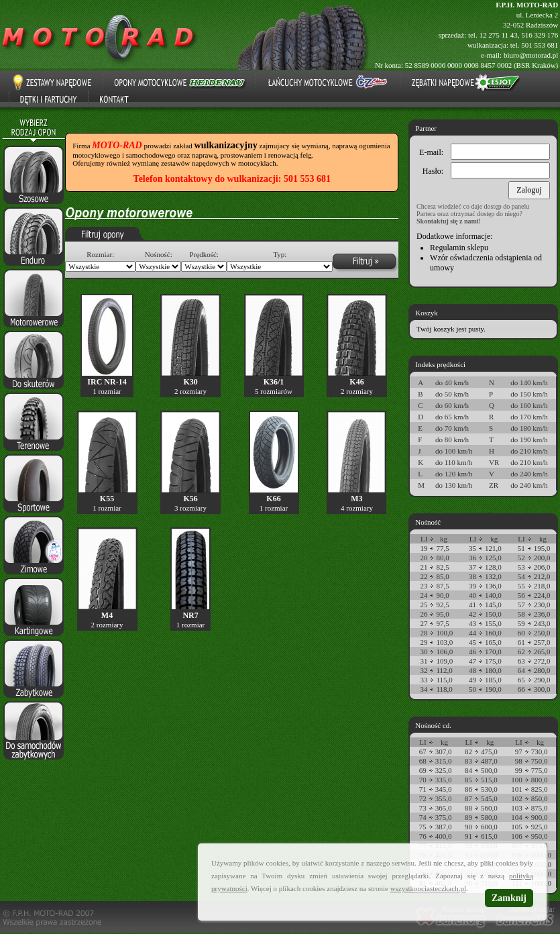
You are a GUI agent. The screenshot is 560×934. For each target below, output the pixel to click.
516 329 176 (540, 35)
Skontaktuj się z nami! (449, 221)
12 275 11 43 (498, 35)
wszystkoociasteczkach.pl (428, 888)
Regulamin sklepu (459, 248)
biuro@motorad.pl (531, 55)
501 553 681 (540, 45)
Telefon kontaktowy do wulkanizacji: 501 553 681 (232, 179)
